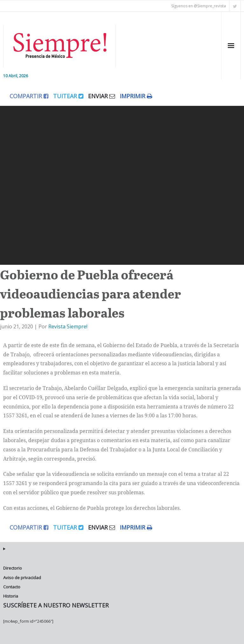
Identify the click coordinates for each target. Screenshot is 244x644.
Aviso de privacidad (22, 578)
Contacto (12, 587)
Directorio (13, 568)
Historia (11, 596)
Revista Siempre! (68, 326)
